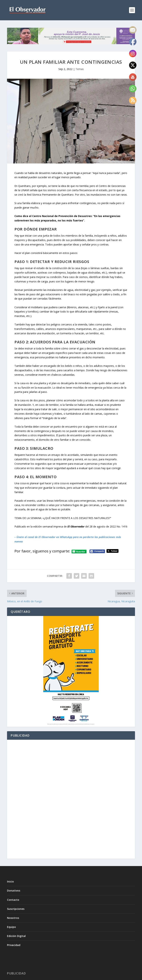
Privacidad (14, 945)
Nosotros (13, 918)
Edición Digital (16, 936)
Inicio (10, 881)
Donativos (14, 891)
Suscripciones (16, 909)
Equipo (11, 927)
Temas (80, 69)
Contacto (13, 900)
